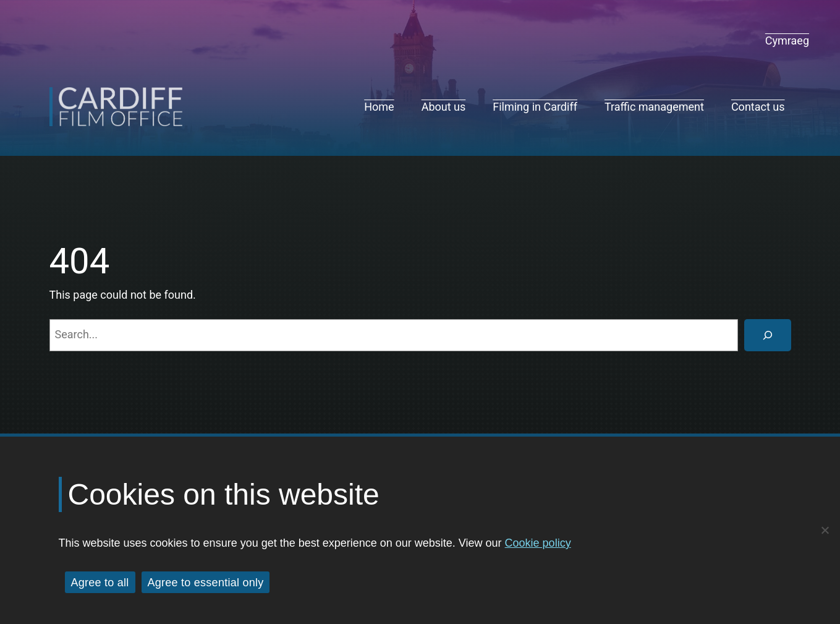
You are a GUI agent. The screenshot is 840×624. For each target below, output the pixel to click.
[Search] (768, 335)
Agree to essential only (206, 583)
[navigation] (787, 41)
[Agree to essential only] (825, 530)
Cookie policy (538, 543)
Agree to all (100, 583)
